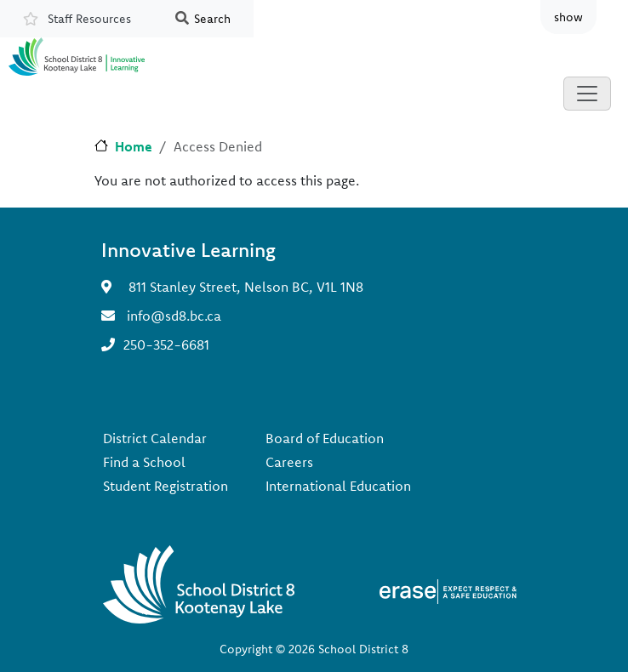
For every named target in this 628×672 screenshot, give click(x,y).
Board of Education (325, 438)
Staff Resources (89, 19)
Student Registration (166, 486)
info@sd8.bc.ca (174, 316)
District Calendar (155, 438)
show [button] (568, 17)
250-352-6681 (166, 345)
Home (134, 146)
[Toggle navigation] (587, 94)
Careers (289, 462)
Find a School (144, 462)
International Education (338, 486)
